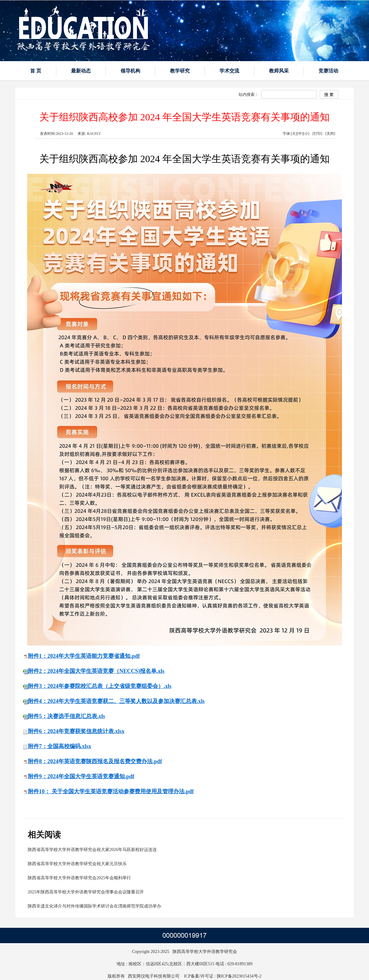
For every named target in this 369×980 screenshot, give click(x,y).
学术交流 (229, 71)
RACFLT (93, 134)
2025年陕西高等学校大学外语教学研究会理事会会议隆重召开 (86, 892)
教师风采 (279, 71)
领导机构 (130, 71)
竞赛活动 (328, 71)
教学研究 (180, 71)
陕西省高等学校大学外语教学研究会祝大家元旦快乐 (77, 864)
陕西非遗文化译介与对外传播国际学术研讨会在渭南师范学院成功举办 (94, 906)
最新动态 (81, 71)
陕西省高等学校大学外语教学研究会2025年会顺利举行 (79, 878)
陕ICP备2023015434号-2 (239, 976)
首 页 (36, 71)
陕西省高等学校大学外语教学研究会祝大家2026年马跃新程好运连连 (92, 850)
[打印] (317, 134)
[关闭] (330, 134)
